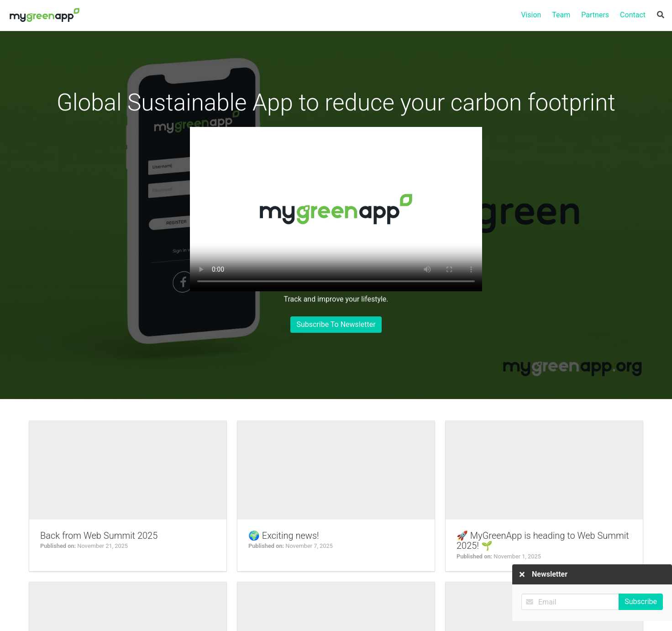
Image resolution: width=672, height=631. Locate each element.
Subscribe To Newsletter (336, 324)
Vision (531, 15)
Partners (595, 15)
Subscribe (641, 592)
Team (561, 15)
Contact (633, 15)
